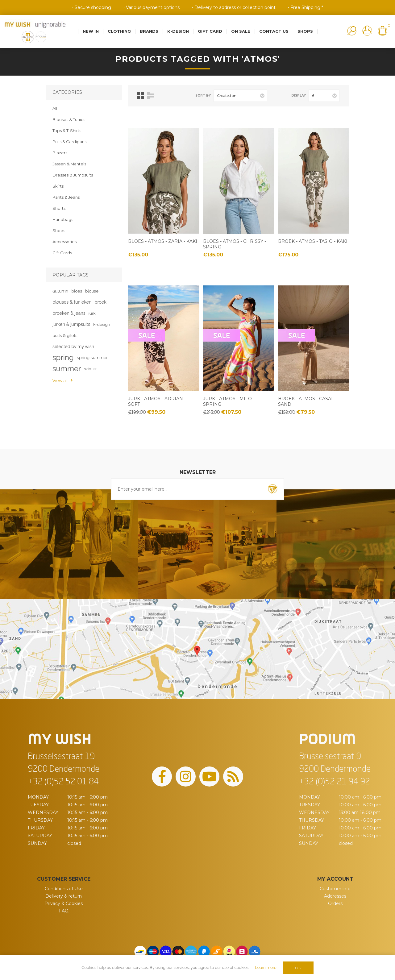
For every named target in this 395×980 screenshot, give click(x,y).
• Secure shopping (92, 7)
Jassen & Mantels (69, 164)
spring (63, 357)
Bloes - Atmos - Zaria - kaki (163, 241)
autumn (60, 291)
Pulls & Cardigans (69, 142)
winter (90, 369)
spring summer (92, 357)
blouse (92, 291)
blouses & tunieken (72, 302)
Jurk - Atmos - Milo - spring (229, 401)
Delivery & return (64, 896)
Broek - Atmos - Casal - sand (307, 401)
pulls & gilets (65, 335)
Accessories (64, 242)
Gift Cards (62, 253)
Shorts (59, 208)
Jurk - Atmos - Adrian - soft (157, 401)
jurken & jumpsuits (71, 324)
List (151, 96)
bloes (77, 291)
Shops (305, 31)
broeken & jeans (69, 313)
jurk (92, 313)
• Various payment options (152, 7)
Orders (335, 903)
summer (67, 369)
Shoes (59, 230)
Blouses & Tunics (69, 119)
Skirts (58, 186)
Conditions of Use (64, 889)
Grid (141, 96)
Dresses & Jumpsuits (73, 175)
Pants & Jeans (66, 197)
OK (298, 968)
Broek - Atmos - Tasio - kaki (313, 241)
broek (101, 302)
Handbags (63, 219)
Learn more (266, 968)
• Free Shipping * (306, 7)
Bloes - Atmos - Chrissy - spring (235, 244)
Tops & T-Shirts (67, 131)
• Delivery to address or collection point (234, 7)
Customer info (335, 889)
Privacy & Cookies (64, 903)
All (55, 108)
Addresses (335, 896)
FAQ (64, 911)
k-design (102, 324)
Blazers (60, 153)
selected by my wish (73, 346)
